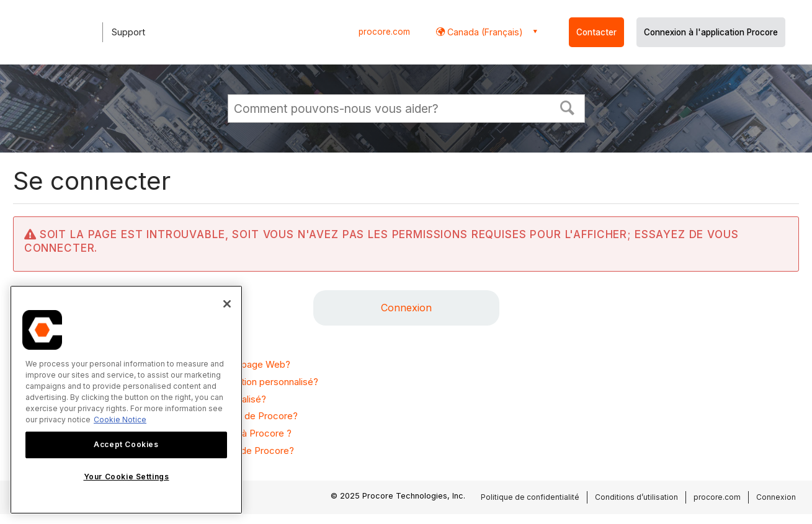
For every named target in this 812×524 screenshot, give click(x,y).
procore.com (384, 32)
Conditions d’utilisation (636, 497)
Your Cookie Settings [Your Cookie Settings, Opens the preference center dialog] (127, 477)
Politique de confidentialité (530, 497)
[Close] (227, 304)
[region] (126, 400)
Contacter (596, 32)
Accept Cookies (126, 444)
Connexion (406, 308)
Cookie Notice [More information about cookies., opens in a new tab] (120, 420)
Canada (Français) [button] (484, 32)
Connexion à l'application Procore (711, 32)
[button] (567, 107)
